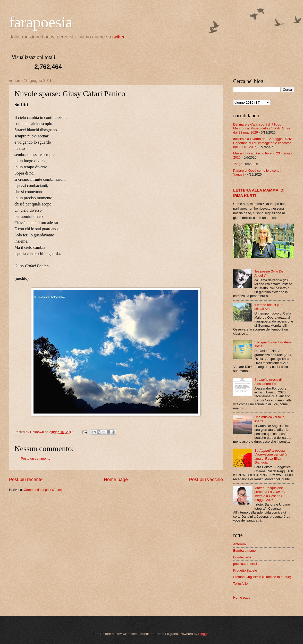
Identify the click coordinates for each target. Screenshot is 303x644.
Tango (238, 164)
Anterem (239, 544)
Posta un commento (36, 459)
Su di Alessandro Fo (268, 382)
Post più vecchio (206, 480)
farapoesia (41, 22)
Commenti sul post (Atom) (43, 490)
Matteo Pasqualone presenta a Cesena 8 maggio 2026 (270, 494)
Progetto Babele (245, 570)
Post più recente (26, 480)
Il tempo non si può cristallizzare (268, 307)
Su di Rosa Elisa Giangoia (271, 456)
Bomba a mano (244, 551)
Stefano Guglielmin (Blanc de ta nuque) (262, 577)
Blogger (204, 634)
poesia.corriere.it (245, 564)
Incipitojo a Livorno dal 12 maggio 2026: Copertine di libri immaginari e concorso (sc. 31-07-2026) (263, 143)
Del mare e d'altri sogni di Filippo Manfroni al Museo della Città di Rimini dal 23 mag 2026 (262, 128)
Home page (116, 480)
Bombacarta (242, 557)
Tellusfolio (241, 584)
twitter (119, 37)
